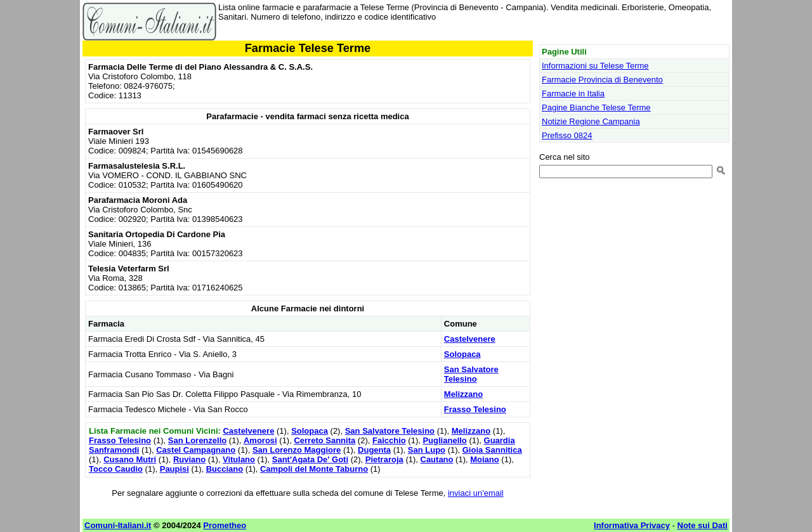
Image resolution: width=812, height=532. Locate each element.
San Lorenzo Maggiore (297, 450)
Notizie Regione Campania (591, 121)
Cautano (437, 459)
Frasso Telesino (475, 409)
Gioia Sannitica (492, 450)
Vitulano (239, 459)
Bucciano (225, 469)
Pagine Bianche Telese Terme (596, 107)
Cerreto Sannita (324, 440)
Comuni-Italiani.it (118, 525)
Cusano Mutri (130, 459)
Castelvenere (470, 339)
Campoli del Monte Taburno (314, 469)
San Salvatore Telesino (471, 374)
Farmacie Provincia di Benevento (602, 80)
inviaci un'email (476, 493)
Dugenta (374, 450)
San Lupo (427, 450)
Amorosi (260, 440)
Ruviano (189, 459)
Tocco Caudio (116, 469)
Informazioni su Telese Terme (595, 66)
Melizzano (463, 394)
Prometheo (225, 525)
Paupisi (174, 469)
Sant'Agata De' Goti (310, 459)
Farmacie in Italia (573, 94)
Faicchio (389, 440)
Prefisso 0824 (567, 135)
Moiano (485, 459)
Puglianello (444, 440)
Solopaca (462, 354)
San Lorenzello (197, 440)
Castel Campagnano (196, 450)
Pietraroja (384, 459)
